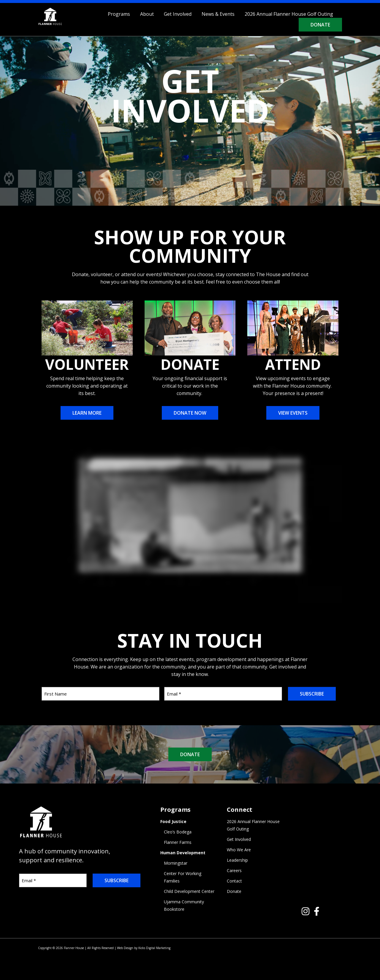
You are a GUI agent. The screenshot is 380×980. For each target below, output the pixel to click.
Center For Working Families (183, 877)
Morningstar (176, 863)
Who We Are (239, 850)
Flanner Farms (178, 842)
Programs (119, 14)
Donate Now (190, 413)
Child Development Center (189, 891)
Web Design (125, 948)
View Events (293, 413)
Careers (234, 870)
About (147, 14)
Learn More (87, 413)
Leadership (237, 860)
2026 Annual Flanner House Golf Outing (289, 14)
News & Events (218, 14)
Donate (320, 25)
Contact (234, 881)
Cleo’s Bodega (178, 832)
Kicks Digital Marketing (154, 948)
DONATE (190, 754)
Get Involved (178, 14)
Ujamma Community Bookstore (184, 905)
